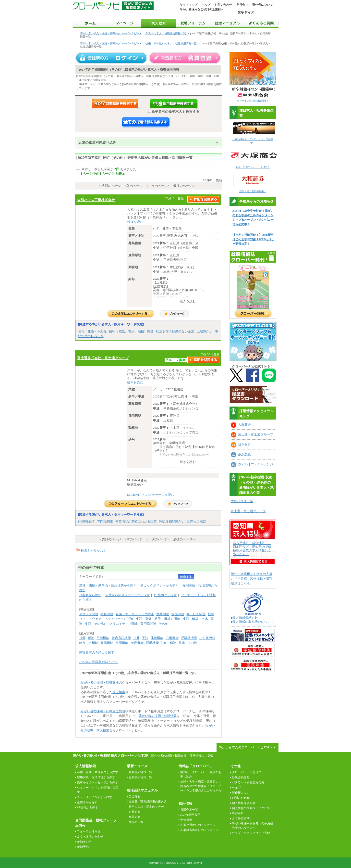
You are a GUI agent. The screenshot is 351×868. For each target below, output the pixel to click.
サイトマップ (189, 5)
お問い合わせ (223, 5)
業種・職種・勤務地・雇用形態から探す (108, 585)
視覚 (82, 638)
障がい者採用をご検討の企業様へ (202, 9)
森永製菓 (244, 454)
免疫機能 (137, 643)
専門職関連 (105, 521)
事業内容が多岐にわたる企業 (136, 521)
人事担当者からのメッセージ (199, 830)
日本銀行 (244, 444)
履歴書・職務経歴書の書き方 (148, 802)
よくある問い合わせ (90, 837)
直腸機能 (107, 643)
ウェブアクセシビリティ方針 (251, 833)
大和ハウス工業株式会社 (96, 200)
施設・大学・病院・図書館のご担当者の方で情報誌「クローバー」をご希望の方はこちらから (201, 786)
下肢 (145, 638)
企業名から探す (90, 595)
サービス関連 (196, 614)
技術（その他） (96, 624)
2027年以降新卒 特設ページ (99, 662)
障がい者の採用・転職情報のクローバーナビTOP (110, 755)
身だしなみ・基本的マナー (146, 807)
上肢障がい (205, 331)
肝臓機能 (152, 643)
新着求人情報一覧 (140, 772)
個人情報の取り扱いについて (251, 808)
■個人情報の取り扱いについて (252, 622)
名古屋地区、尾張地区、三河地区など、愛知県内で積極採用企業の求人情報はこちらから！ (252, 549)
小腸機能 (122, 643)
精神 (173, 643)
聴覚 (91, 638)
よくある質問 (241, 818)
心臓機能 (172, 638)
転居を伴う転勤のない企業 (175, 331)
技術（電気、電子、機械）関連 (131, 331)
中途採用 (186, 820)
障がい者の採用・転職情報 (158, 716)
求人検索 (119, 692)
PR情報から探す (165, 595)
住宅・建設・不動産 (92, 331)
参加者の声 (84, 842)
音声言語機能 (121, 638)
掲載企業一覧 (189, 810)
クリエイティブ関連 (124, 624)
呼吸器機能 (189, 638)
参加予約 (83, 847)
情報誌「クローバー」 (196, 766)
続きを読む (135, 222)
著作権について (263, 5)
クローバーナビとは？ (247, 772)
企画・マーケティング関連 (135, 614)
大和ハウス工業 (242, 501)
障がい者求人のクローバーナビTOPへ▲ (247, 747)
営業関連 (163, 614)
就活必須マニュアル (142, 790)
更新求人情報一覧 (140, 777)
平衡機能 (103, 638)
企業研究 (134, 812)
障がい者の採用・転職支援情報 (103, 711)
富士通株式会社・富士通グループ (103, 358)
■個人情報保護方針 (244, 618)
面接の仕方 (136, 822)
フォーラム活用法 (89, 831)
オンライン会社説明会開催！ (253, 101)
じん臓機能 (207, 638)
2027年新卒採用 (191, 815)
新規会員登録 (241, 777)
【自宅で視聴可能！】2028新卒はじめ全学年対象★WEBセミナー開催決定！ (254, 239)
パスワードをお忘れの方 (248, 782)
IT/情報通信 (86, 521)
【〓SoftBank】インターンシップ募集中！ (254, 139)
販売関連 (178, 614)
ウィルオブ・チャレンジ (256, 464)
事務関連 (107, 614)
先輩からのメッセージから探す (128, 595)
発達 (182, 643)
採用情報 (185, 804)
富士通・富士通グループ (256, 434)
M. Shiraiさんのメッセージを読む (151, 495)
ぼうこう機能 (89, 643)
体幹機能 (157, 638)
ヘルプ (206, 5)
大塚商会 (244, 425)
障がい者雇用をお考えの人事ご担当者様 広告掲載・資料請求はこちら (252, 579)
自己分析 (134, 796)
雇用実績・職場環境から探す (96, 777)
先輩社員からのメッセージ (198, 825)
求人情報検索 (85, 766)
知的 (164, 643)
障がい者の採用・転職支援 (100, 683)
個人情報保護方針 (244, 803)
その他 (163, 624)
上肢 (136, 638)
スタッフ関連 (89, 614)
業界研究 (134, 817)
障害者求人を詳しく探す (97, 652)
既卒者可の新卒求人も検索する (174, 112)
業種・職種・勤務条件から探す (97, 772)
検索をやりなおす (94, 551)
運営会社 (242, 5)
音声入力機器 (196, 521)
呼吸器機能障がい (172, 521)
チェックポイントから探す (159, 585)
